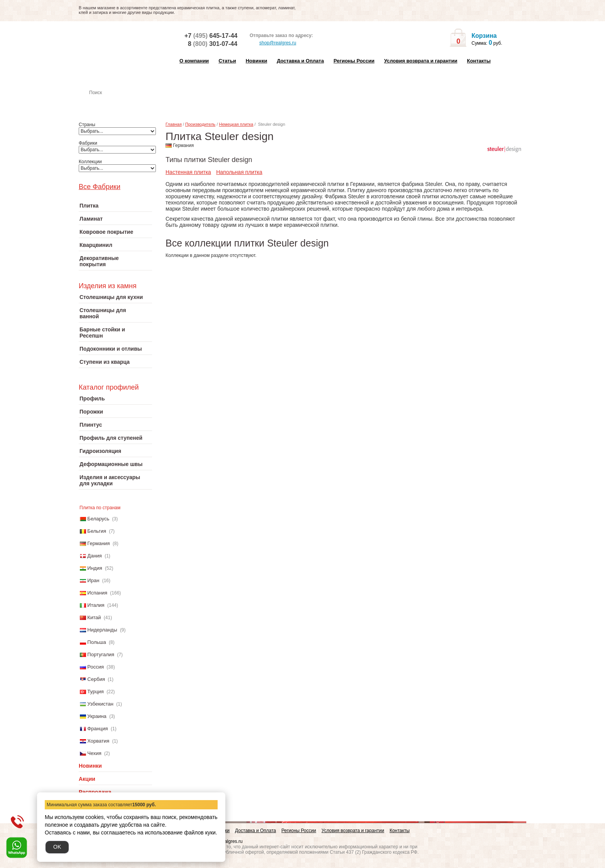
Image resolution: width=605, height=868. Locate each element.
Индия (95, 568)
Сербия (96, 679)
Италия (96, 605)
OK (57, 847)
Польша (96, 642)
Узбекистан (100, 704)
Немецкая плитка (236, 124)
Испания (97, 593)
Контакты (479, 61)
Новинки (257, 61)
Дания (95, 556)
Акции (87, 779)
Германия (98, 543)
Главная (174, 124)
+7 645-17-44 (211, 36)
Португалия (101, 654)
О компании (194, 61)
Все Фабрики (100, 187)
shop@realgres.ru (273, 43)
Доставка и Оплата (300, 61)
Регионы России (354, 61)
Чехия (94, 753)
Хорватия (98, 741)
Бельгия (97, 531)
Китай (94, 617)
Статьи (227, 61)
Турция (95, 692)
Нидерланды (102, 630)
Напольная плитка (239, 172)
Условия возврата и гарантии (421, 61)
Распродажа (95, 792)
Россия (95, 667)
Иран (93, 580)
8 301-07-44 (213, 44)
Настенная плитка (124, 103)
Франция (97, 729)
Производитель (200, 124)
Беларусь (98, 519)
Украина (97, 716)
